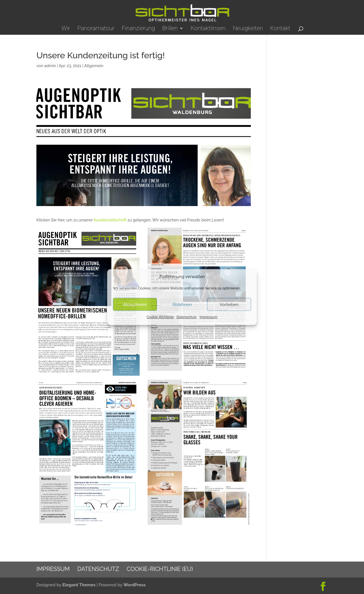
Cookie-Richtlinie (160, 317)
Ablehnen (182, 305)
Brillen (170, 29)
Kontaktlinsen (208, 29)
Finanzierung (138, 29)
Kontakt (280, 29)
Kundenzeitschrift (110, 220)
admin (50, 66)
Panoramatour (96, 29)
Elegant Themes (79, 585)
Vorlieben (229, 305)
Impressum (208, 317)
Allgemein (94, 66)
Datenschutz (187, 317)
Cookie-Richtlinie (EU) (160, 569)
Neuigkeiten (248, 29)
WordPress (135, 585)
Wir (66, 29)
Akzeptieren (135, 305)
